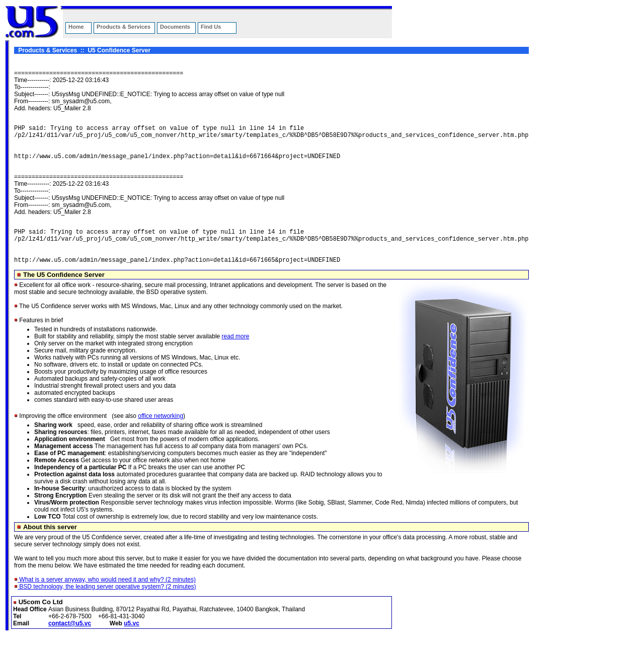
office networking (160, 431)
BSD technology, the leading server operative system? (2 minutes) (105, 602)
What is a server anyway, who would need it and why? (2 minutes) (105, 595)
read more (236, 351)
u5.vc (132, 638)
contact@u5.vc (70, 638)
